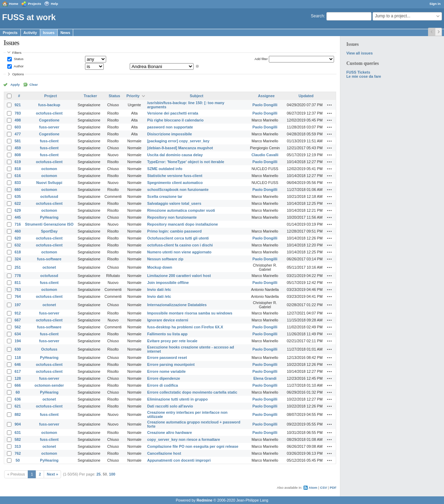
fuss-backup (49, 105)
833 (18, 183)
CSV (324, 488)
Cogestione (49, 120)
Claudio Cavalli (265, 155)
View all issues (359, 53)
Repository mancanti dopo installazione (182, 224)
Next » (52, 474)
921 (18, 105)
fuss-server (49, 127)
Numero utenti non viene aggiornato (179, 252)
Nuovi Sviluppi (49, 183)
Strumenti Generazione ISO (49, 224)
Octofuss (49, 349)
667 (18, 320)
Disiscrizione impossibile (169, 134)
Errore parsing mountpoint (171, 364)
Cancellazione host (164, 453)
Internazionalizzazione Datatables (177, 305)
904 (18, 424)
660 (18, 190)
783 (18, 113)
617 (18, 371)
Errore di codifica (163, 385)
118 (18, 358)
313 (18, 446)
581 (18, 141)
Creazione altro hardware (169, 432)
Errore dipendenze (164, 378)
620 (18, 238)
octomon (49, 169)
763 (18, 289)
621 (18, 406)
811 (18, 283)
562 (18, 327)
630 (18, 349)
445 (18, 217)
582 (18, 439)
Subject (197, 96)
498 (18, 120)
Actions (330, 105)
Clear (34, 85)
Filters (17, 53)
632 (18, 245)
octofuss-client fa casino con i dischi (180, 245)
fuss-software (49, 259)
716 (18, 224)
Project (51, 96)
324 (18, 259)
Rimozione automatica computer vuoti (181, 210)
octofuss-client (49, 113)
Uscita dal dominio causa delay (175, 155)
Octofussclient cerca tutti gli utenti (178, 238)
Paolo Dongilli (265, 105)
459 (18, 148)
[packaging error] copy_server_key (178, 141)
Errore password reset (167, 358)
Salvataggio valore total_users (174, 203)
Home (14, 4)
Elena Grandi (265, 378)
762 (18, 453)
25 (99, 474)
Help (55, 4)
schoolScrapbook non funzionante (178, 190)
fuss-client (49, 141)
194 (18, 341)
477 (18, 134)
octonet (49, 267)
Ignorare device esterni (168, 320)
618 (18, 252)
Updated (306, 96)
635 (18, 196)
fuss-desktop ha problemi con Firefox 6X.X (185, 327)
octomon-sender (49, 385)
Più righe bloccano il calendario (175, 120)
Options (18, 74)
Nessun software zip (165, 259)
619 (18, 162)
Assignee (266, 96)
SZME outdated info (165, 169)
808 (18, 155)
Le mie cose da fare (364, 76)
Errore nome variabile (166, 371)
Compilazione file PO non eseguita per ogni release (193, 446)
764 (18, 296)
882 (18, 414)
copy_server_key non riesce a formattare (183, 439)
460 (18, 231)
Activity (30, 33)
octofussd (49, 196)
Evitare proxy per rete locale (172, 341)
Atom (313, 488)
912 (18, 313)
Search (317, 16)
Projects (35, 4)
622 (18, 203)
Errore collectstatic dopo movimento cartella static (192, 392)
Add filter (261, 59)
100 (112, 474)
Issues (49, 33)
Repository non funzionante (172, 217)
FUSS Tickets (358, 72)
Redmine (205, 500)
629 (18, 210)
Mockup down (160, 267)
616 (18, 176)
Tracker (90, 96)
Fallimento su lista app (167, 334)
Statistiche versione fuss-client (175, 176)
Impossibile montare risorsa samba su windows (190, 313)
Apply (15, 85)
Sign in (435, 4)
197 (18, 305)
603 (18, 127)
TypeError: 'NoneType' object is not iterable (186, 162)
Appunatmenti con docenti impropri (179, 460)
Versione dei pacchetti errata (173, 113)
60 (18, 392)
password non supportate (170, 127)
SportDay (49, 231)
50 (18, 460)
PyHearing (49, 217)
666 (18, 385)
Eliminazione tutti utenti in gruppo (177, 399)
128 (18, 378)
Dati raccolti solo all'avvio (170, 406)
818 (18, 169)
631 (18, 432)
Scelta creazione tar (165, 196)
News (65, 33)
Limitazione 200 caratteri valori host (179, 276)
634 (18, 334)
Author (18, 66)
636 (18, 399)
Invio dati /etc (159, 289)
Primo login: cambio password (174, 231)
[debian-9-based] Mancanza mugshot (180, 148)
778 (18, 276)
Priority (133, 96)
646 (18, 364)
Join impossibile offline (168, 283)
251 (18, 267)
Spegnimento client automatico (175, 183)
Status (18, 59)
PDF (333, 488)
